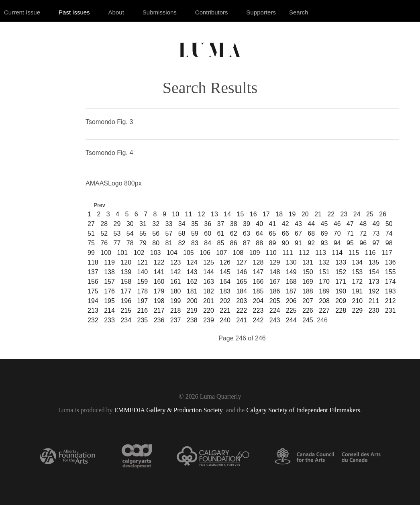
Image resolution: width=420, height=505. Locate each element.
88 (259, 243)
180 (176, 291)
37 (221, 224)
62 (234, 233)
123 (176, 262)
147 (258, 272)
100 (106, 253)
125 (209, 262)
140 (142, 272)
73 (376, 233)
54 (130, 233)
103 (156, 253)
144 (209, 272)
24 (357, 214)
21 (318, 214)
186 (275, 291)
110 (271, 253)
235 (142, 320)
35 (195, 224)
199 (176, 301)
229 (358, 311)
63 (247, 233)
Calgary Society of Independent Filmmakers (303, 410)
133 (341, 262)
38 (234, 224)
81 (169, 243)
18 (279, 214)
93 (324, 243)
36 (208, 224)
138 (109, 272)
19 (292, 214)
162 (192, 282)
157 (109, 282)
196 (126, 301)
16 (253, 214)
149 (291, 272)
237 (176, 320)
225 (291, 311)
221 (225, 311)
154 (374, 272)
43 (298, 224)
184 (242, 291)
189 (324, 291)
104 (172, 253)
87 (247, 243)
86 (234, 243)
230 (374, 311)
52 (104, 233)
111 (288, 253)
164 (225, 282)
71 (350, 233)
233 (109, 320)
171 (341, 282)
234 (126, 320)
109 (255, 253)
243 (275, 320)
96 (363, 243)
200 (192, 301)
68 (311, 233)
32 (156, 224)
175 (93, 291)
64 (259, 233)
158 (126, 282)
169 (308, 282)
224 (275, 311)
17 (266, 214)
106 (205, 253)
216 (142, 311)
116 (370, 253)
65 (273, 233)
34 (182, 224)
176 (109, 291)
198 (159, 301)
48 (363, 224)
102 (139, 253)
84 (208, 243)
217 (159, 311)
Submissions (160, 12)
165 (242, 282)
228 (341, 311)
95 (350, 243)
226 (308, 311)
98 (389, 243)
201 (209, 301)
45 (324, 224)
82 (182, 243)
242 (258, 320)
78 (130, 243)
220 (209, 311)
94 (337, 243)
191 (358, 291)
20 (305, 214)
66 (285, 233)
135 (374, 262)
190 (341, 291)
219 (192, 311)
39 (247, 224)
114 (337, 253)
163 (209, 282)
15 (241, 214)
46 (337, 224)
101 (122, 253)
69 (324, 233)
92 (311, 243)
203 (242, 301)
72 (363, 233)
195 (109, 301)
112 (304, 253)
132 (324, 262)
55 (143, 233)
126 (225, 262)
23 (344, 214)
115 (354, 253)
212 (390, 301)
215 (126, 311)
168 (291, 282)
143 (192, 272)
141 (159, 272)
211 (374, 301)
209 (341, 301)
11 (189, 214)
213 (93, 311)
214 (109, 311)
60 (208, 233)
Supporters (261, 12)
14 (227, 214)
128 (258, 262)
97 (376, 243)
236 (159, 320)
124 (192, 262)
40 (259, 224)
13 (214, 214)
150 (308, 272)
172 (358, 282)
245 (308, 320)
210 (358, 301)
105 (189, 253)
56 (156, 233)
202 (225, 301)
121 (142, 262)
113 (321, 253)
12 (202, 214)
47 (350, 224)
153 (358, 272)
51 (91, 233)
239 (209, 320)
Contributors (212, 12)
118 (93, 262)
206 (291, 301)
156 (93, 282)
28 (104, 224)
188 (308, 291)
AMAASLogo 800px (114, 183)
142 (176, 272)
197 (142, 301)
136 (390, 262)
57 (169, 233)
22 (331, 214)
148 (275, 272)
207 (308, 301)
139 (126, 272)
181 (192, 291)
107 (221, 253)
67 (298, 233)
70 (337, 233)
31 (143, 224)
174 (390, 282)
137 (93, 272)
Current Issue (22, 12)
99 (91, 253)
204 (258, 301)
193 (390, 291)
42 (285, 224)
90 (285, 243)
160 (159, 282)
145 (225, 272)
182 (209, 291)
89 (273, 243)
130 (291, 262)
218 (176, 311)
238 (192, 320)
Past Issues (74, 12)
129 (275, 262)
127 (242, 262)
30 (130, 224)
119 (109, 262)
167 (275, 282)
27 (91, 224)
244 (291, 320)
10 (175, 214)
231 (390, 311)
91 (298, 243)
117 (387, 253)
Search (299, 12)
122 (159, 262)
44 (311, 224)
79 (143, 243)
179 (159, 291)
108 (238, 253)
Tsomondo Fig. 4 (109, 153)
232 (93, 320)
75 (91, 243)
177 (126, 291)
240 (225, 320)
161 (176, 282)
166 (258, 282)
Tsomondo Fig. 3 (109, 122)
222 (242, 311)
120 (126, 262)
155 (390, 272)
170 (324, 282)
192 (374, 291)
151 (324, 272)
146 (242, 272)
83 (195, 243)
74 (389, 233)
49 (376, 224)
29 (117, 224)
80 (156, 243)
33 (169, 224)
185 (258, 291)
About (116, 12)
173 (374, 282)
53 (117, 233)
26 (383, 214)
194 (93, 301)
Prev (99, 205)
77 (117, 243)
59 (195, 233)
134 (358, 262)
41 (273, 224)
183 (225, 291)
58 (182, 233)
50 (389, 224)
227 (324, 311)
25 (370, 214)
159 (142, 282)
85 (221, 243)
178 (142, 291)
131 (308, 262)
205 (275, 301)
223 (258, 311)
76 (104, 243)
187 (291, 291)
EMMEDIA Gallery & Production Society (169, 410)
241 (242, 320)
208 (324, 301)
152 (341, 272)
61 (221, 233)
